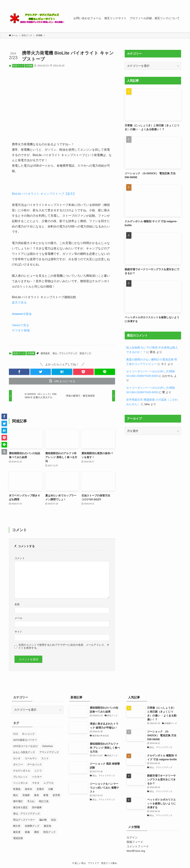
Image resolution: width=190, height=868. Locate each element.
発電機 (29, 66)
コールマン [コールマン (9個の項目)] (31, 758)
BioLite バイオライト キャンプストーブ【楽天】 (44, 194)
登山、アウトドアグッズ (65, 353)
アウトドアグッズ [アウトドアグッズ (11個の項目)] (49, 752)
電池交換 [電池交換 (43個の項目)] (18, 838)
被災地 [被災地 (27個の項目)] (47, 826)
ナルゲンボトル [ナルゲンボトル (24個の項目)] (22, 771)
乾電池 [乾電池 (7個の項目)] (17, 789)
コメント (20, 558)
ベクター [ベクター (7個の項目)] (37, 777)
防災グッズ (18, 66)
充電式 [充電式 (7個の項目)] (40, 789)
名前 (17, 604)
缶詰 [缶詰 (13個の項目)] (53, 820)
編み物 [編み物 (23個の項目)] (43, 820)
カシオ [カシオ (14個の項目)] (17, 758)
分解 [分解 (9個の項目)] (51, 789)
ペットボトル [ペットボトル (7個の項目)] (20, 783)
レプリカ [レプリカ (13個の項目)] (49, 783)
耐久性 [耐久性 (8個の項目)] (17, 826)
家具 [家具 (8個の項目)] (37, 795)
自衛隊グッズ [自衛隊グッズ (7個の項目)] (32, 826)
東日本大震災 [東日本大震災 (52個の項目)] (20, 807)
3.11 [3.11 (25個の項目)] (15, 734)
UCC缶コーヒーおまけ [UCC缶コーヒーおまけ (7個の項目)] (25, 746)
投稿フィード (135, 842)
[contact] (174, 2)
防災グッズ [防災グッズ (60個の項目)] (49, 832)
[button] (19, 372)
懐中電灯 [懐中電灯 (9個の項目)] (18, 801)
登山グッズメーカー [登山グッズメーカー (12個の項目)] (24, 820)
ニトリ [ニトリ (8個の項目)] (38, 771)
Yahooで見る (21, 325)
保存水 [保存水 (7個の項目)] (28, 789)
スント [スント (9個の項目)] (45, 758)
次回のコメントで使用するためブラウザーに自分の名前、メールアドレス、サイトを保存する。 (64, 646)
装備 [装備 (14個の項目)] (27, 832)
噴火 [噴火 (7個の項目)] (16, 795)
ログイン (132, 837)
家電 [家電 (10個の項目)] (46, 795)
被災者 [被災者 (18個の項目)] (17, 832)
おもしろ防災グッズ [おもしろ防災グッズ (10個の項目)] (24, 752)
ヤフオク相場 (21, 330)
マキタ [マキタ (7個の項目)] (36, 783)
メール (18, 618)
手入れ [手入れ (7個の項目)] (31, 801)
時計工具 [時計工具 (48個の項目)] (44, 801)
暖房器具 (45, 353)
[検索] (179, 2)
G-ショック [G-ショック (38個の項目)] (28, 734)
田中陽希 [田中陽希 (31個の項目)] (37, 807)
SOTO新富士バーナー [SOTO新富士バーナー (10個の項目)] (25, 740)
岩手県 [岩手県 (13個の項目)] (56, 795)
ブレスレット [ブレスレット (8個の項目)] (20, 777)
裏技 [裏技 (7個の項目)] (37, 832)
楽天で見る (19, 303)
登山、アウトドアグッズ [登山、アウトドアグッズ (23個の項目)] (26, 814)
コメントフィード (138, 846)
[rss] (169, 2)
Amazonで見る (22, 314)
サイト (18, 632)
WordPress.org (136, 851)
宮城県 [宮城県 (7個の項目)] (26, 795)
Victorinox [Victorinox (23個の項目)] (47, 746)
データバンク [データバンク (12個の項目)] (35, 764)
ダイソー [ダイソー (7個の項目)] (18, 764)
